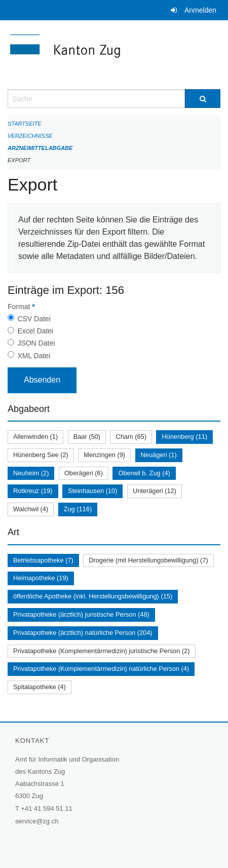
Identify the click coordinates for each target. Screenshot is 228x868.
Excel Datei (35, 331)
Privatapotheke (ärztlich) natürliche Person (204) (83, 633)
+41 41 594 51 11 (47, 808)
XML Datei (34, 356)
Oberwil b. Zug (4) (144, 473)
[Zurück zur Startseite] (114, 55)
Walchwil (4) (31, 509)
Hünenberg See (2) (41, 455)
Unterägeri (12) (155, 491)
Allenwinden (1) (35, 437)
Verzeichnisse (30, 136)
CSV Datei (34, 319)
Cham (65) (131, 437)
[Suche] (203, 99)
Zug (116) (78, 509)
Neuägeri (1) (159, 455)
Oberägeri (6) (84, 473)
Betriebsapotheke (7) (43, 560)
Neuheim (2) (31, 473)
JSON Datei (36, 343)
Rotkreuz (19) (33, 491)
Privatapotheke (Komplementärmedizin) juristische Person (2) (102, 651)
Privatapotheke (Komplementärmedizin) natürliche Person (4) (101, 669)
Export (19, 160)
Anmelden (200, 10)
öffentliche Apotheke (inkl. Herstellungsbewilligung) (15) (93, 596)
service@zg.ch (37, 821)
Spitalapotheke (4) (40, 687)
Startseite (25, 124)
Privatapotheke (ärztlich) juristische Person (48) (81, 614)
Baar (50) (87, 437)
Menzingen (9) (104, 455)
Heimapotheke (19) (41, 578)
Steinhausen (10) (92, 491)
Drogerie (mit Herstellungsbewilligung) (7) (148, 560)
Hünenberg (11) (184, 437)
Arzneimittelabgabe (40, 148)
